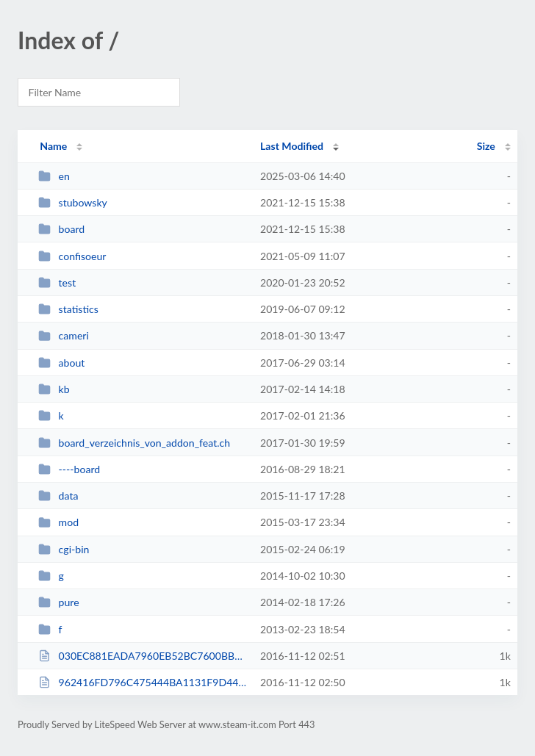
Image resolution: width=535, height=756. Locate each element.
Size (486, 146)
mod (58, 522)
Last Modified (292, 146)
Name (53, 146)
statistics (68, 309)
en (54, 176)
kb (54, 389)
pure (58, 602)
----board (69, 469)
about (61, 363)
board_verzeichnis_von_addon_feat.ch (134, 443)
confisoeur (72, 256)
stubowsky (73, 202)
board (61, 229)
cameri (64, 335)
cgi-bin (64, 549)
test (57, 282)
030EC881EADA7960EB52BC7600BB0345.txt (143, 656)
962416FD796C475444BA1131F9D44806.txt (143, 682)
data (58, 496)
